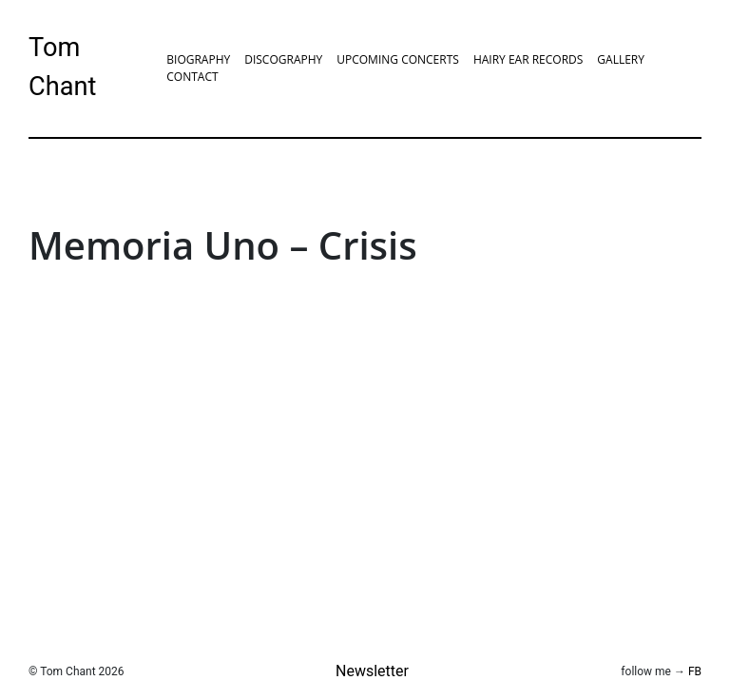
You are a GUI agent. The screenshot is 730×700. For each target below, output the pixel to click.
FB (695, 671)
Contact (192, 77)
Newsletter (372, 671)
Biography (198, 59)
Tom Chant (62, 67)
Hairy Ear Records (528, 59)
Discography (283, 59)
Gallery (621, 59)
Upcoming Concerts (398, 59)
